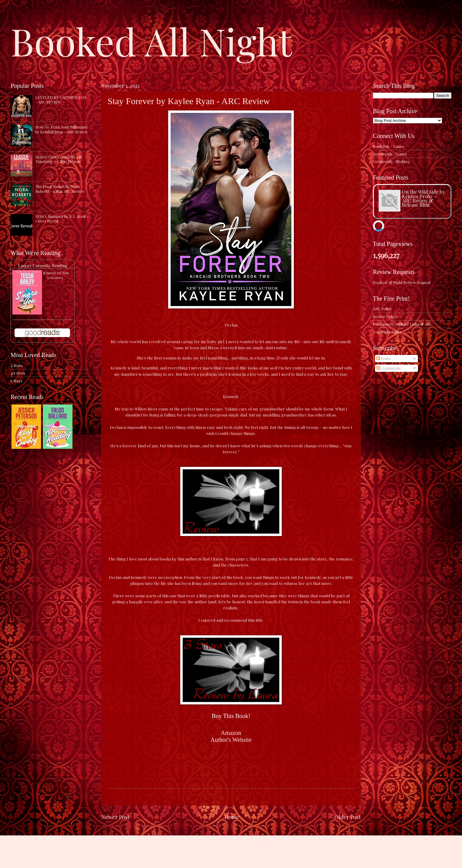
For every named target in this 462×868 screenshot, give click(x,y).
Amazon (231, 733)
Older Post (348, 817)
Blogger (272, 856)
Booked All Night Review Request (402, 282)
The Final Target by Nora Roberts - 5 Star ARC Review (60, 189)
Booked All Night (151, 41)
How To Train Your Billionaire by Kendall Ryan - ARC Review (62, 129)
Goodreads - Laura (390, 154)
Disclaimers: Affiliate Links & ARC (403, 324)
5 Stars (16, 381)
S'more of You (56, 273)
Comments (388, 368)
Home (232, 817)
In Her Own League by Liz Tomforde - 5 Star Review (59, 159)
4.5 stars (18, 373)
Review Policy (385, 316)
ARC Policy (382, 309)
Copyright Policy (387, 332)
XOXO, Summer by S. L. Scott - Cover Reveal (62, 219)
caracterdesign (227, 856)
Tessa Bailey (55, 278)
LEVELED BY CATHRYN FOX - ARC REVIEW (61, 100)
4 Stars (17, 365)
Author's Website (231, 740)
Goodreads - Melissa (391, 161)
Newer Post (115, 817)
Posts (383, 358)
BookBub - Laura (388, 146)
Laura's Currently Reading (42, 265)
